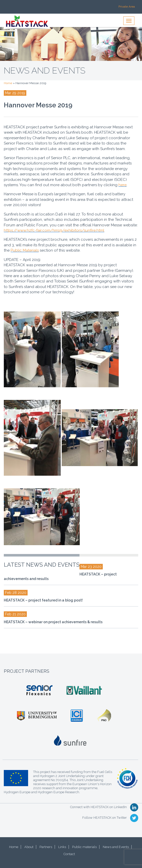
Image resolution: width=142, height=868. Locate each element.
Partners (46, 847)
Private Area (127, 7)
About (29, 847)
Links (62, 847)
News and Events (116, 847)
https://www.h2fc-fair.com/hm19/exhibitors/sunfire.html (54, 230)
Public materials (84, 847)
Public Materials (25, 250)
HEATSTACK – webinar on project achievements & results (53, 622)
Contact (69, 854)
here (123, 185)
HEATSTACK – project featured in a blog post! (43, 600)
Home (8, 83)
